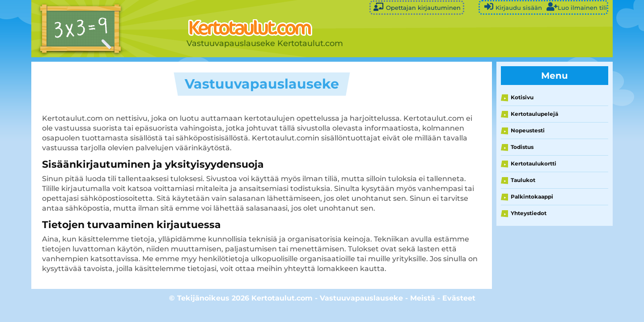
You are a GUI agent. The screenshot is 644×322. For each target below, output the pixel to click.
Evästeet (459, 298)
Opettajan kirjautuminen (417, 7)
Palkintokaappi (532, 197)
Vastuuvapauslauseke (361, 298)
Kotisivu (522, 97)
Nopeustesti (528, 130)
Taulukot (523, 180)
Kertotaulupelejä (534, 114)
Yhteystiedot (529, 213)
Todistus (522, 147)
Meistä (423, 298)
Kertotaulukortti (534, 163)
